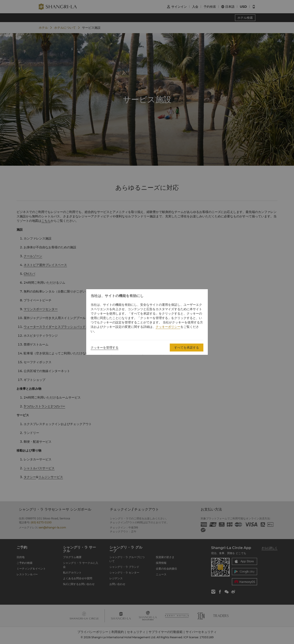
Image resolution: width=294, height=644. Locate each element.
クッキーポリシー (168, 327)
